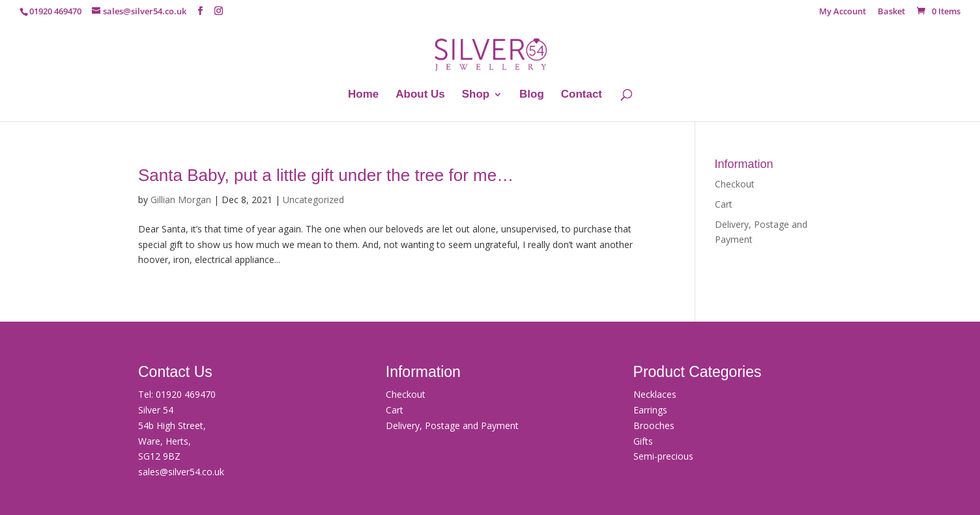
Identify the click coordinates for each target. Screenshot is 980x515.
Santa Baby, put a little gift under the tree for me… (326, 175)
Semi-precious (663, 456)
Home (363, 95)
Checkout (735, 184)
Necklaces (655, 394)
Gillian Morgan (181, 200)
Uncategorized (313, 200)
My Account (843, 12)
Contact (582, 95)
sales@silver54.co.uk (181, 472)
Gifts (643, 441)
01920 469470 (186, 394)
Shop (476, 95)
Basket (891, 12)
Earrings (650, 410)
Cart (724, 204)
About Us (420, 95)
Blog (532, 95)
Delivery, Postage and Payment (452, 425)
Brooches (654, 425)
